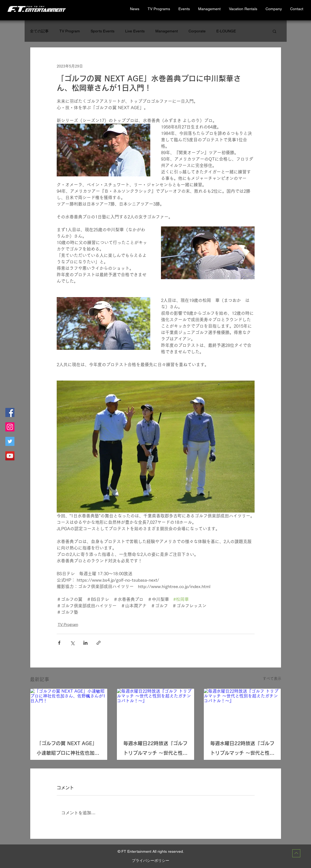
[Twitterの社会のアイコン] (10, 441)
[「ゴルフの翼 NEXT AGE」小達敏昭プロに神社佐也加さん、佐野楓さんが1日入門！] (69, 710)
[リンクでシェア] (99, 643)
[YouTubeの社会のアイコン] (10, 456)
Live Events (135, 31)
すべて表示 (272, 679)
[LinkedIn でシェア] (85, 643)
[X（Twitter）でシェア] (72, 643)
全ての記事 (39, 31)
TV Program (70, 31)
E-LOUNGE (226, 31)
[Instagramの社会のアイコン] (10, 427)
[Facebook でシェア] (59, 643)
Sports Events (103, 31)
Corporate (197, 31)
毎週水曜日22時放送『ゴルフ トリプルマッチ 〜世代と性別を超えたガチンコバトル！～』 (155, 749)
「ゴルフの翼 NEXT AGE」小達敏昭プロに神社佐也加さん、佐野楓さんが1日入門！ (68, 749)
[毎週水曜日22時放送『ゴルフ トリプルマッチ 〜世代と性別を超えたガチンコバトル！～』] (155, 710)
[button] (243, 9)
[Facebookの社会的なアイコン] (10, 412)
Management (167, 31)
